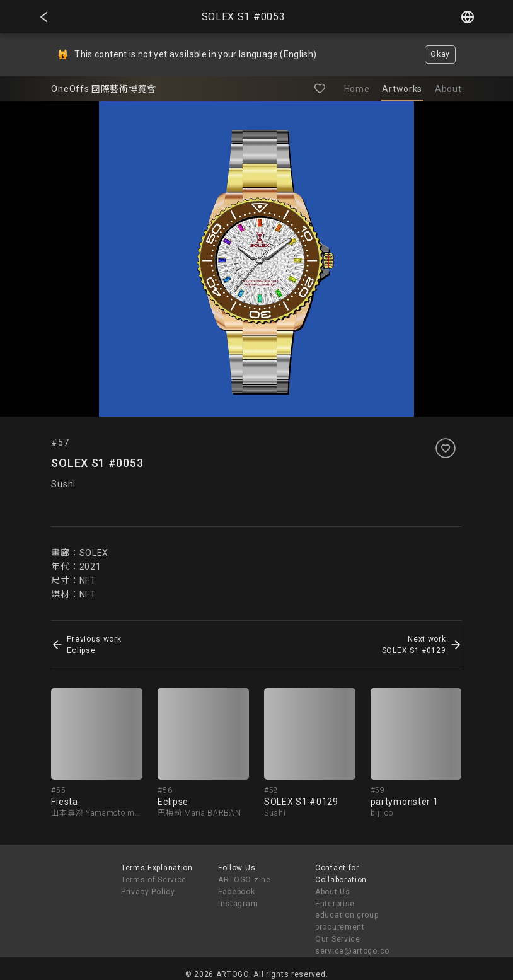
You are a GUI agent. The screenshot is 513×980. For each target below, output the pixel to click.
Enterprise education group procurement (347, 916)
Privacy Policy (148, 892)
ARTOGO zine (245, 880)
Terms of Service (154, 880)
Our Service (338, 939)
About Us (333, 892)
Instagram (238, 904)
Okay (440, 54)
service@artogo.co (352, 951)
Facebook (237, 892)
